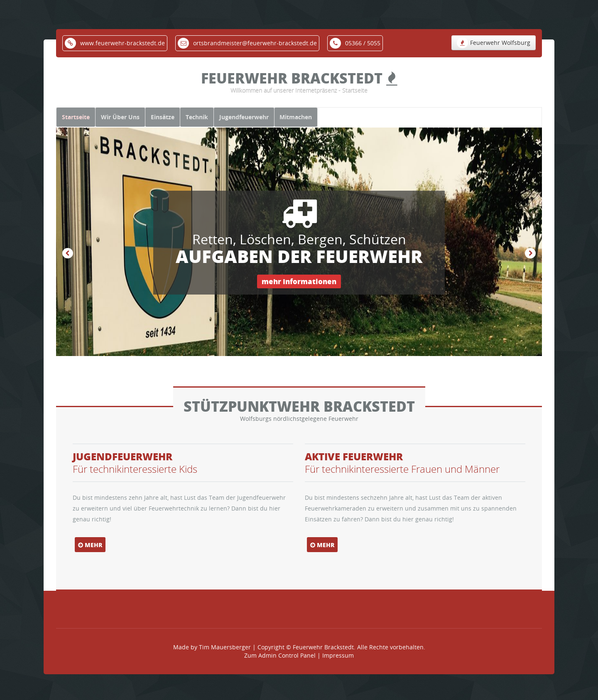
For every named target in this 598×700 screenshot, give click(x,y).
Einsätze (187, 122)
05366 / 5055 (355, 43)
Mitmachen (351, 122)
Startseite (81, 122)
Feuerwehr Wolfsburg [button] (494, 43)
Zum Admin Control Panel (280, 664)
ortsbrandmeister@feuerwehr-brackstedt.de (247, 43)
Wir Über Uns (135, 122)
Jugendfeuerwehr (289, 122)
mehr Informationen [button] (299, 292)
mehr (90, 554)
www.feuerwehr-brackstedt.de (115, 43)
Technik (232, 122)
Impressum (338, 664)
